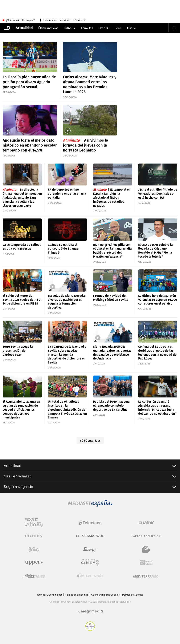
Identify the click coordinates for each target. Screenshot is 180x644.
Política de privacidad (77, 595)
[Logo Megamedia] (92, 611)
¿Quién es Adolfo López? (20, 20)
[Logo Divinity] (34, 536)
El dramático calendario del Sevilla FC (65, 20)
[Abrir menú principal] (174, 28)
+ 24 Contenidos (90, 440)
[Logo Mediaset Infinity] (34, 523)
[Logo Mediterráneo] (146, 576)
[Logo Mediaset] (90, 505)
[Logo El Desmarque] (90, 536)
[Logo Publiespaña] (90, 576)
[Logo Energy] (90, 549)
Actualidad (90, 466)
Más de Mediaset (90, 476)
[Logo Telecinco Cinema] (90, 563)
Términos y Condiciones (50, 595)
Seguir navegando (90, 487)
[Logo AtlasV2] (34, 576)
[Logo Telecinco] (90, 523)
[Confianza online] (90, 630)
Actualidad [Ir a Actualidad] (24, 28)
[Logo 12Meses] (146, 563)
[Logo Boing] (34, 549)
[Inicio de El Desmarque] (7, 28)
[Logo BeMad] (146, 549)
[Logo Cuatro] (146, 523)
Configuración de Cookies (105, 595)
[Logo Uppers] (34, 563)
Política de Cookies (133, 595)
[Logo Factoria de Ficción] (146, 536)
